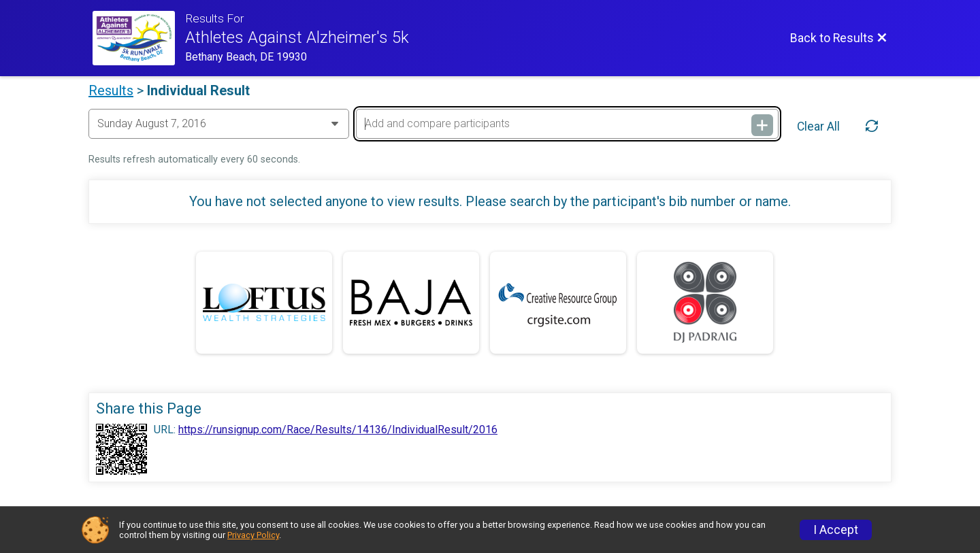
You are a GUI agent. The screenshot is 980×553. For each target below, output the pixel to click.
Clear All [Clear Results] (818, 127)
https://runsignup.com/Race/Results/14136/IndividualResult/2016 (338, 430)
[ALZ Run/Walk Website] (139, 38)
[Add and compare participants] (567, 124)
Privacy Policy (253, 535)
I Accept (836, 530)
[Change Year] (219, 124)
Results (111, 90)
